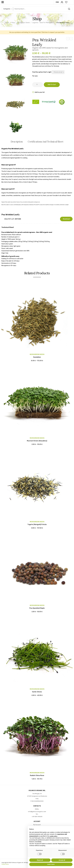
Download (66, 219)
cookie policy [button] (53, 836)
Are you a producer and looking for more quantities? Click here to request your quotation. (37, 32)
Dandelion (37, 357)
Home (7, 23)
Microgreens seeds (24, 23)
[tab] (17, 142)
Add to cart (52, 85)
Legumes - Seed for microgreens (43, 23)
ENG (57, 2)
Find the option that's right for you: (42, 74)
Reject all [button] (40, 860)
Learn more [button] (51, 864)
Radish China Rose (37, 775)
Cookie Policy (5, 864)
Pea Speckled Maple (71, 39)
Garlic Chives (37, 692)
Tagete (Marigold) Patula (37, 524)
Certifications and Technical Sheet (46, 142)
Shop (13, 23)
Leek (68, 39)
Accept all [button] (62, 860)
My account (37, 825)
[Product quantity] (38, 85)
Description (17, 142)
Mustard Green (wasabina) (37, 441)
